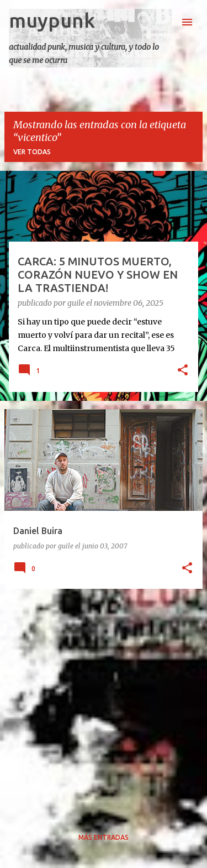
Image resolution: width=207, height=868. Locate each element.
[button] (183, 371)
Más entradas (104, 837)
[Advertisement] (104, 701)
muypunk (52, 20)
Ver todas (32, 152)
